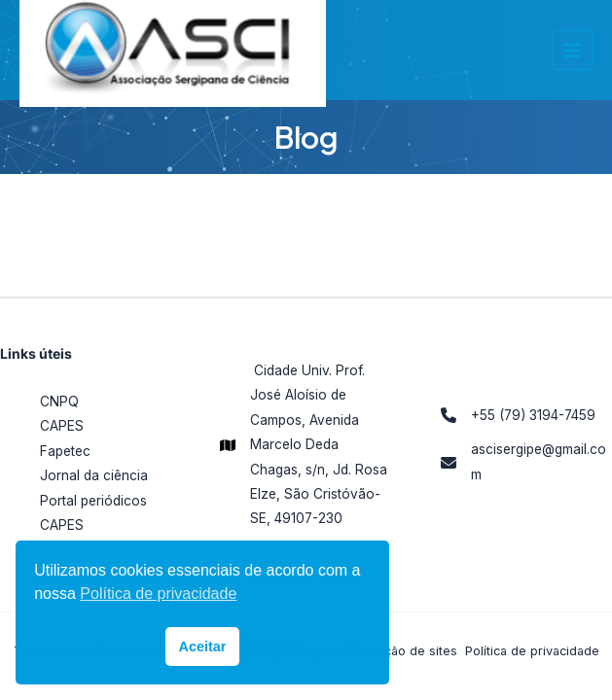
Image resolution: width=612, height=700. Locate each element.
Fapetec (65, 451)
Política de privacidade (532, 651)
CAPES (62, 426)
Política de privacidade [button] (158, 594)
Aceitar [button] (203, 647)
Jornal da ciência (94, 475)
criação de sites (410, 651)
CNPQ (59, 402)
